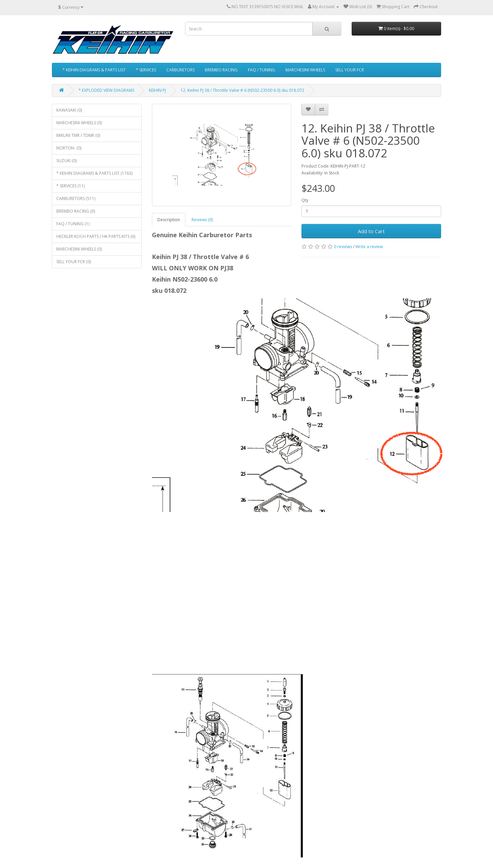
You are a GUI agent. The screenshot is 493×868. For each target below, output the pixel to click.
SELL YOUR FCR (350, 70)
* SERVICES (146, 70)
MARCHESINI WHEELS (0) (79, 123)
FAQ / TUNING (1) (73, 224)
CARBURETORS (180, 70)
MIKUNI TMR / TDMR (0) (78, 135)
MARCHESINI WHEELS (305, 70)
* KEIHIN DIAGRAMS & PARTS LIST (94, 70)
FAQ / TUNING (262, 70)
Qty (305, 200)
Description (169, 220)
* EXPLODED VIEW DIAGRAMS (106, 90)
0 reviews (343, 247)
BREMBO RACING (221, 70)
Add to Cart (371, 231)
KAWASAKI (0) (69, 110)
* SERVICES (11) (71, 186)
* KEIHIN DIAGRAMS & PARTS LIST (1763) (94, 173)
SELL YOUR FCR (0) (74, 262)
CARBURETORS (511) (76, 198)
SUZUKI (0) (66, 161)
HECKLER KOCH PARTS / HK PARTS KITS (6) (96, 236)
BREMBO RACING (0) (76, 211)
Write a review (369, 247)
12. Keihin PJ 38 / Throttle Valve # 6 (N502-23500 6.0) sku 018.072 (242, 90)
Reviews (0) (202, 220)
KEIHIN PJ (157, 90)
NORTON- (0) (69, 148)
